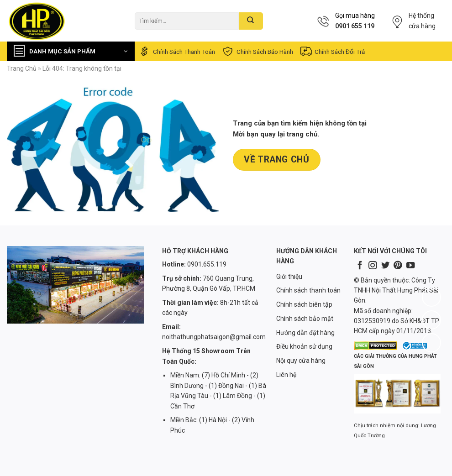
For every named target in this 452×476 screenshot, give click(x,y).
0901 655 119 (355, 26)
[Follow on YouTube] (410, 266)
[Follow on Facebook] (360, 266)
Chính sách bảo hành (257, 51)
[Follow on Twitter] (385, 266)
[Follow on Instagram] (373, 266)
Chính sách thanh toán (176, 51)
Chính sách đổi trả (332, 51)
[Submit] (251, 21)
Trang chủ (22, 68)
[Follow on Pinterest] (398, 266)
